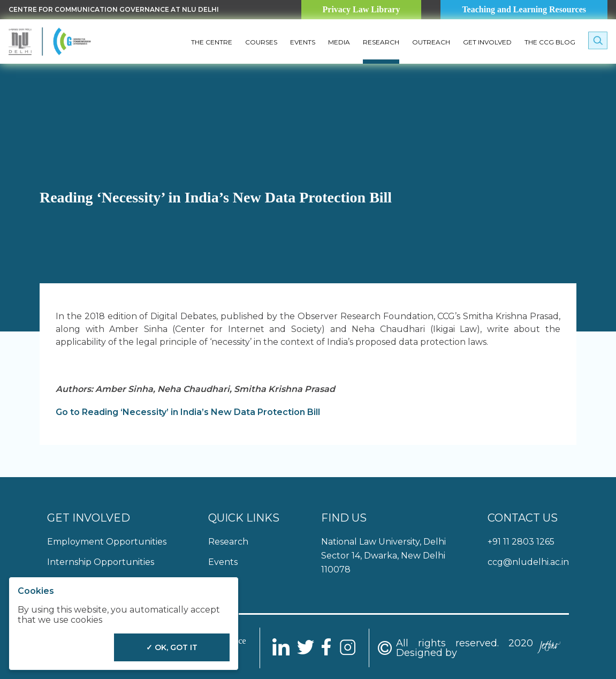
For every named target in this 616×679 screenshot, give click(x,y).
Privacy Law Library (362, 9)
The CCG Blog (550, 42)
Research (381, 42)
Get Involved (487, 42)
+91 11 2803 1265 (521, 542)
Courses (261, 42)
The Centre (212, 42)
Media (339, 42)
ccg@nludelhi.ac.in (528, 562)
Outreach (431, 42)
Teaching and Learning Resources (524, 9)
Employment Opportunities (107, 542)
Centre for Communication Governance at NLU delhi (114, 9)
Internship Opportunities (101, 562)
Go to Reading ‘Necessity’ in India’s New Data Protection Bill (188, 412)
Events (303, 42)
